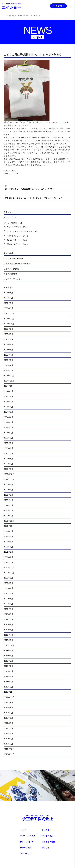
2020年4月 (8, 599)
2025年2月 (8, 365)
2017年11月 (9, 697)
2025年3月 (8, 360)
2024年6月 (8, 407)
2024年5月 (8, 412)
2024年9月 (8, 391)
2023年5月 (8, 453)
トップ (23, 830)
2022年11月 (9, 479)
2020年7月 (8, 588)
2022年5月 (8, 495)
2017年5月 (8, 723)
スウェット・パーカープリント (21, 231)
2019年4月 (8, 635)
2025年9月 (8, 329)
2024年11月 (9, 381)
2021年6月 (8, 536)
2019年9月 (8, 614)
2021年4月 (8, 547)
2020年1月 (8, 609)
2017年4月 (8, 728)
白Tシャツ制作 (26, 842)
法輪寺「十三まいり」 (13, 279)
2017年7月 (8, 713)
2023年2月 (8, 464)
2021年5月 (8, 542)
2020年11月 (9, 573)
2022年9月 (8, 485)
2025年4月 (8, 355)
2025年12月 (9, 313)
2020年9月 (8, 578)
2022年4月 (8, 500)
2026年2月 (8, 303)
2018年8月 (8, 656)
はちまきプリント (15, 240)
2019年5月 (8, 630)
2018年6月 (8, 666)
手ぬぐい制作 (26, 848)
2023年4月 (8, 459)
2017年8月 (8, 708)
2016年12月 (9, 749)
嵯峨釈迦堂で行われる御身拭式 (17, 264)
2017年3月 (8, 733)
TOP (4, 16)
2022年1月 (8, 516)
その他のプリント (15, 236)
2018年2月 (8, 682)
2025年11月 (9, 319)
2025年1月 (8, 371)
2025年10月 (9, 324)
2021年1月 (8, 562)
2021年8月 (8, 531)
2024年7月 (8, 402)
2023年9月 (8, 438)
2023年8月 (8, 443)
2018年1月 (8, 687)
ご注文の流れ (47, 836)
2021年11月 (9, 521)
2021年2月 (8, 557)
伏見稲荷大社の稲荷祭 (13, 258)
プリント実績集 (10, 223)
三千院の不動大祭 (11, 269)
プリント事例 (26, 853)
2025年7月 (8, 339)
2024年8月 (8, 396)
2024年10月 (9, 386)
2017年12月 (9, 692)
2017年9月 (8, 702)
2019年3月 (8, 640)
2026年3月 (8, 298)
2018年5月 (8, 671)
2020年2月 (8, 604)
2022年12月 (9, 474)
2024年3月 (8, 422)
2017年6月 (8, 718)
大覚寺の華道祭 (10, 274)
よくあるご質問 (48, 842)
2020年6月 (8, 593)
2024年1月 (8, 433)
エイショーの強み (28, 836)
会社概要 (46, 830)
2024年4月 (8, 417)
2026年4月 (8, 293)
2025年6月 (8, 345)
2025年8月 (8, 334)
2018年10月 (9, 645)
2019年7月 (8, 619)
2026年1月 (8, 308)
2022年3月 (8, 505)
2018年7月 (8, 661)
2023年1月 (8, 469)
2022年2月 (8, 511)
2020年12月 (9, 568)
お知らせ (8, 217)
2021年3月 (8, 552)
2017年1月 (8, 744)
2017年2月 (8, 739)
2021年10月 (9, 526)
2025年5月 (8, 350)
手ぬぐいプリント (15, 244)
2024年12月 (9, 376)
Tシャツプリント (11, 173)
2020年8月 (8, 583)
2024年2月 (8, 427)
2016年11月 (9, 754)
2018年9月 (8, 651)
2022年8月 (8, 490)
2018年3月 (8, 676)
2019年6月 (8, 625)
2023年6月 (8, 448)
